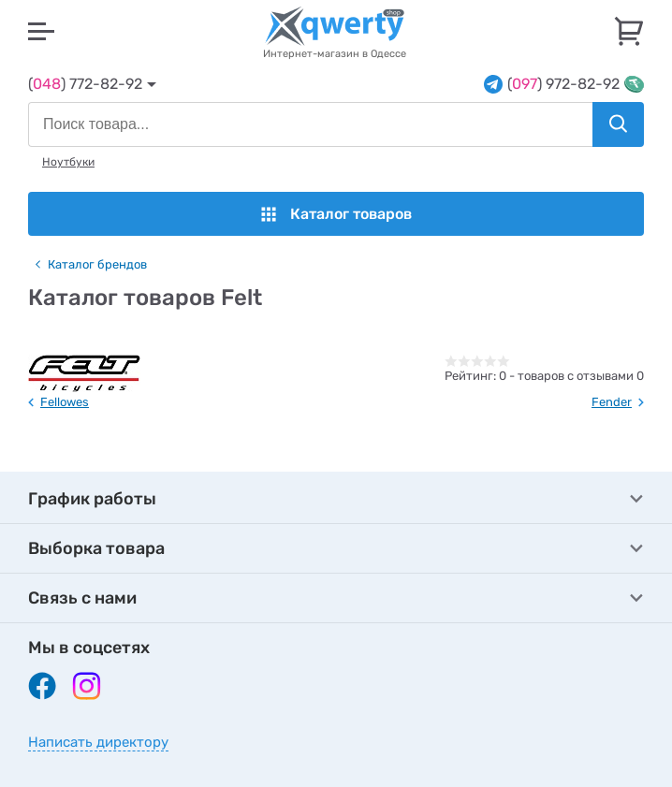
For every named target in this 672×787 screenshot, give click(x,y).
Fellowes (65, 402)
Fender (612, 402)
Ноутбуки (68, 162)
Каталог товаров (336, 214)
